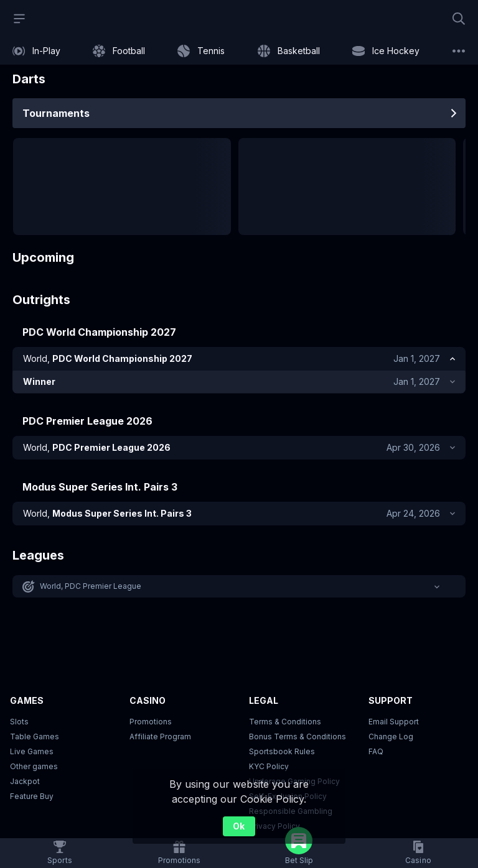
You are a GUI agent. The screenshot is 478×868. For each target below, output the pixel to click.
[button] (239, 588)
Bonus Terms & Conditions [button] (298, 738)
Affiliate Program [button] (160, 738)
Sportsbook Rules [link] (282, 753)
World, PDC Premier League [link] (91, 588)
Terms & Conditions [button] (285, 723)
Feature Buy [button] (32, 798)
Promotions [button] (151, 723)
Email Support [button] (394, 723)
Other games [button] (34, 768)
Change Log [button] (391, 738)
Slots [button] (19, 723)
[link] (36, 51)
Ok (239, 826)
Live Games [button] (32, 753)
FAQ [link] (376, 753)
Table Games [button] (35, 738)
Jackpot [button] (25, 783)
